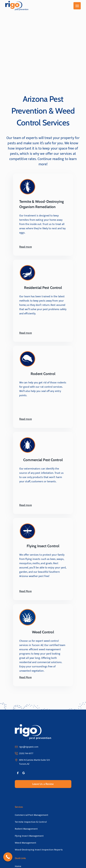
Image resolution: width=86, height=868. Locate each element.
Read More (28, 591)
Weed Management (26, 843)
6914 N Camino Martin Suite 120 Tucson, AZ (34, 762)
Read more (28, 247)
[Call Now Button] (8, 857)
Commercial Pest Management (32, 815)
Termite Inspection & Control (31, 822)
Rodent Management (26, 829)
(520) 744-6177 (26, 753)
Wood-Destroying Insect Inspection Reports (39, 850)
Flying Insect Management (29, 836)
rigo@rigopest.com (29, 747)
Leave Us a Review (43, 784)
